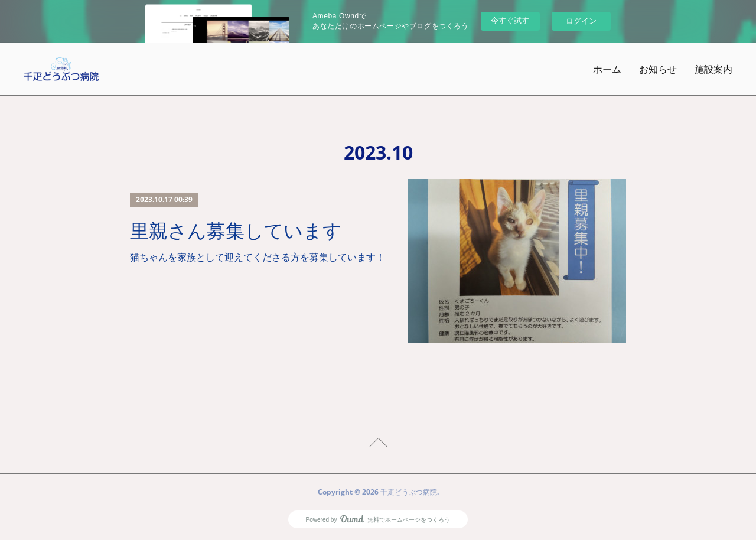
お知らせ (658, 69)
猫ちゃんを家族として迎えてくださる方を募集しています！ (258, 257)
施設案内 (713, 69)
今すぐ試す (510, 20)
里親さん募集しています (236, 231)
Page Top (378, 444)
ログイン (581, 21)
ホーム (607, 69)
